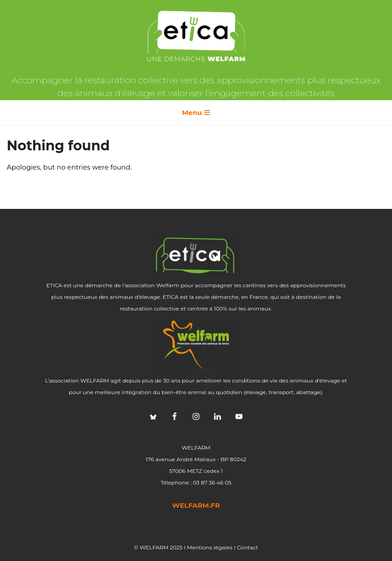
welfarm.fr (196, 505)
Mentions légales (210, 547)
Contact (247, 547)
